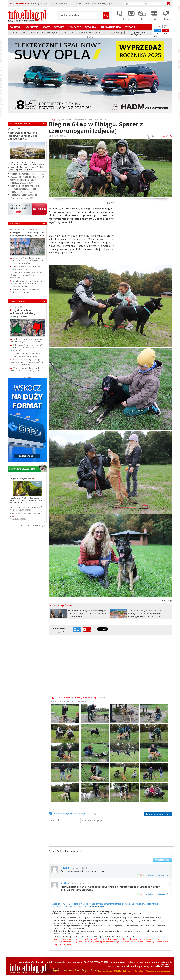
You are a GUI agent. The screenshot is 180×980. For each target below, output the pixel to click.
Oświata (24, 33)
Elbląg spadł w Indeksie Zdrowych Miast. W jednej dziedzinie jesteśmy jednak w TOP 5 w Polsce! (145, 613)
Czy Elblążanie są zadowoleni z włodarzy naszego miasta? (23, 313)
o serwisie (60, 962)
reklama (131, 962)
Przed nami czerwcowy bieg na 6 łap (25, 515)
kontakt (49, 962)
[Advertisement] (144, 230)
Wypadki (130, 27)
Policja (35, 33)
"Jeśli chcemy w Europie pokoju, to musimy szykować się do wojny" (26, 340)
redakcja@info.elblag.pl (31, 962)
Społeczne (75, 27)
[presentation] (126, 856)
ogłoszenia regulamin (148, 962)
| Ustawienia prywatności (166, 963)
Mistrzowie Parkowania (91, 33)
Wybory (59, 27)
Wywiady (91, 27)
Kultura (13, 33)
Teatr (73, 33)
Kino (65, 33)
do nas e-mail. (98, 907)
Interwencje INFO (111, 27)
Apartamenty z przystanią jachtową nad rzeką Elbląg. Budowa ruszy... (23, 136)
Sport (46, 27)
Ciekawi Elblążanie (50, 33)
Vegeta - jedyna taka (21, 174)
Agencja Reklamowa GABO (160, 966)
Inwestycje (31, 27)
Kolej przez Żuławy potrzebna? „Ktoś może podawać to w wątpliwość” (26, 275)
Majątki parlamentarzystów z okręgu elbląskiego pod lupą (27, 234)
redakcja (78, 962)
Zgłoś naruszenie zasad (156, 875)
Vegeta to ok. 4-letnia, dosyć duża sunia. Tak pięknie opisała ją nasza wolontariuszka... (26, 500)
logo (69, 962)
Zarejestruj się (103, 3)
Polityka (15, 27)
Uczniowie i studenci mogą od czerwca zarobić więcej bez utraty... (25, 189)
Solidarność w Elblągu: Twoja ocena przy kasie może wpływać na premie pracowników (26, 261)
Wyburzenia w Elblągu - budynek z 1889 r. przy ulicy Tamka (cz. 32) (27, 369)
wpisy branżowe (117, 962)
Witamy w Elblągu (114, 33)
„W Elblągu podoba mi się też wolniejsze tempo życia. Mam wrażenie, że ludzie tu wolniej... (87, 613)
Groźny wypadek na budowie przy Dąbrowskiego (25, 268)
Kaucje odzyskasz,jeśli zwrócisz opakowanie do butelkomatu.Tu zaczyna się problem (26, 284)
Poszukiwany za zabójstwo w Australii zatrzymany (25, 291)
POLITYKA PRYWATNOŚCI (96, 962)
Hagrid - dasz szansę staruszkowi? (27, 507)
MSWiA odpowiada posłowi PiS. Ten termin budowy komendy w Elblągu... (27, 180)
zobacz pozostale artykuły (32, 525)
